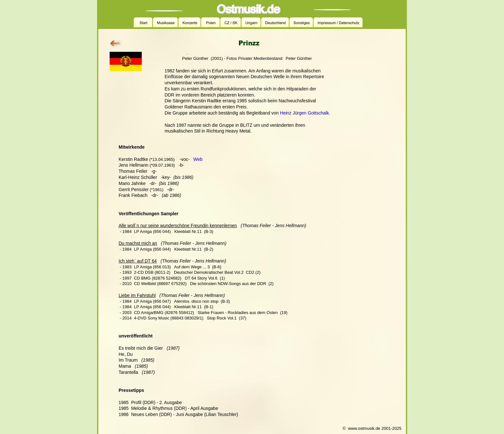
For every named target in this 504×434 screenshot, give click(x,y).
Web (198, 159)
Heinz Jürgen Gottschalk (305, 113)
